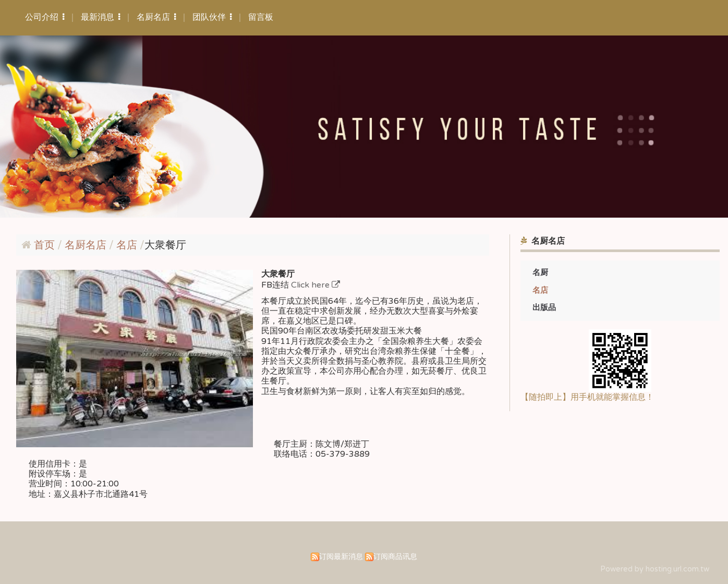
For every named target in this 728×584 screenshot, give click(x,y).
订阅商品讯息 (395, 557)
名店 (540, 290)
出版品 (544, 307)
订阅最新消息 (341, 557)
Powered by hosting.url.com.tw (655, 569)
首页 (44, 245)
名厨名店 (87, 245)
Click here (311, 285)
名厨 (540, 272)
